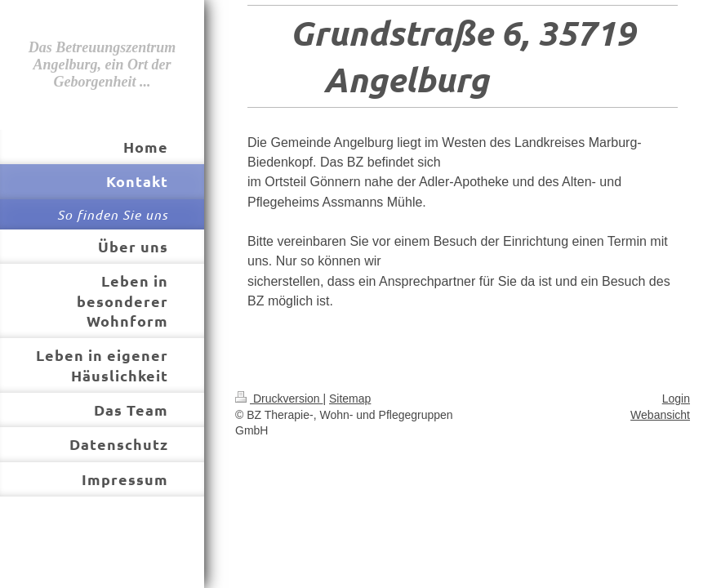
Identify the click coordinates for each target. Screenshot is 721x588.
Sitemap (350, 399)
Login (676, 399)
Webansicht (660, 415)
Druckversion (279, 399)
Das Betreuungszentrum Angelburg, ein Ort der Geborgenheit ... (102, 65)
